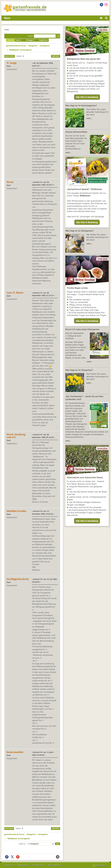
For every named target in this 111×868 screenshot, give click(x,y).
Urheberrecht (38, 865)
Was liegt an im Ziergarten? (79, 370)
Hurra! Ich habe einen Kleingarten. (83, 329)
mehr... (68, 441)
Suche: (31, 36)
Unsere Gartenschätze (76, 132)
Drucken (56, 56)
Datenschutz (23, 865)
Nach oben (9, 828)
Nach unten (10, 56)
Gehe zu (22, 844)
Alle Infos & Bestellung (87, 222)
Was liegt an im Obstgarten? (79, 231)
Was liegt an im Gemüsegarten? (81, 105)
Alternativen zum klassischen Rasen (85, 477)
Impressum (9, 865)
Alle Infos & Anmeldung (87, 97)
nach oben (101, 865)
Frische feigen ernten (77, 288)
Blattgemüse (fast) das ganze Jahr (84, 59)
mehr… (89, 118)
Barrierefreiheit (55, 865)
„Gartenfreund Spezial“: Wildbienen (85, 189)
